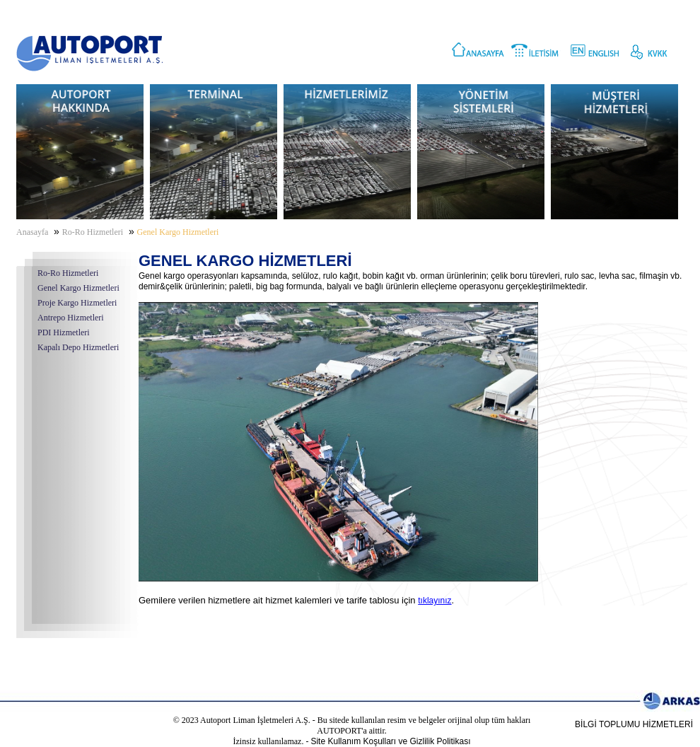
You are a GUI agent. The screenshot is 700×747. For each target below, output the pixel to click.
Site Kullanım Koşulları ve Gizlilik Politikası (390, 741)
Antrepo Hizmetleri (71, 318)
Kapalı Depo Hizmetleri (78, 347)
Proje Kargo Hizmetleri (77, 303)
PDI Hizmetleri (64, 332)
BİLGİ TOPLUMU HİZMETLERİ (634, 724)
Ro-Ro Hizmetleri (68, 273)
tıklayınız (434, 601)
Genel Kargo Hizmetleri (78, 288)
